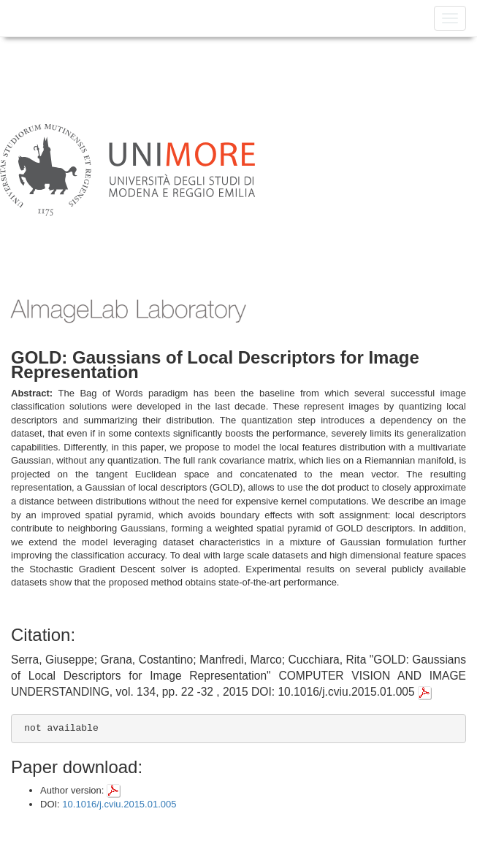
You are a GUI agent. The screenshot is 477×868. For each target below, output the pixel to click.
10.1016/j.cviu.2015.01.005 (119, 804)
